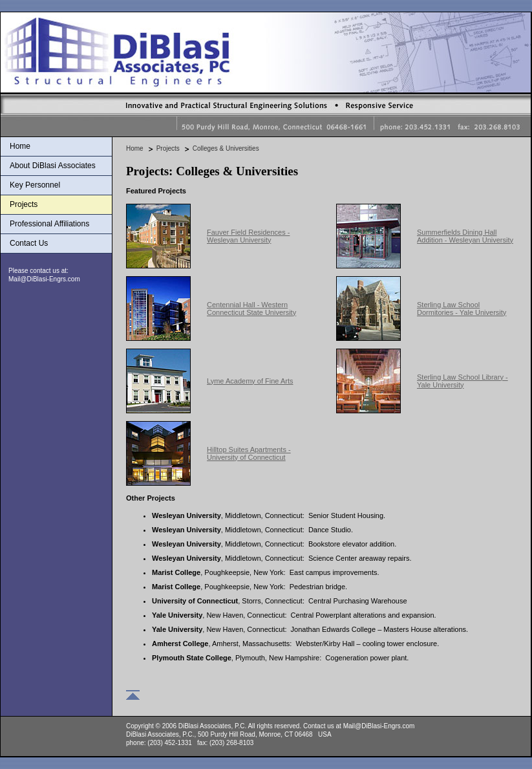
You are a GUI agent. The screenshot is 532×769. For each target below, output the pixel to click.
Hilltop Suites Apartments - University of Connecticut (249, 453)
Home (20, 146)
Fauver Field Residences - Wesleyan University (248, 236)
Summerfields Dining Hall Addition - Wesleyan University (465, 236)
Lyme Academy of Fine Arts (250, 381)
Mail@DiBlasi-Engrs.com (44, 279)
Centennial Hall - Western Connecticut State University (251, 309)
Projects (24, 204)
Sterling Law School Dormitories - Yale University (462, 309)
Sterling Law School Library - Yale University (463, 381)
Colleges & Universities (226, 148)
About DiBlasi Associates (53, 166)
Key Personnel (35, 185)
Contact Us (29, 243)
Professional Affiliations (49, 224)
